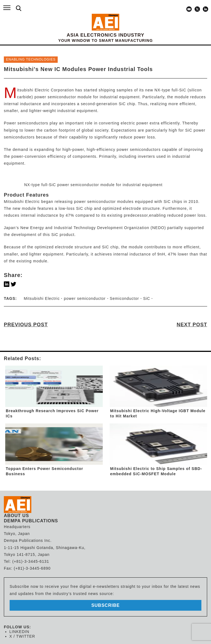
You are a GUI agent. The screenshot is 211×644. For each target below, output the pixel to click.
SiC (122, 104)
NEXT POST (192, 325)
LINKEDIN (19, 632)
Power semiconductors (26, 123)
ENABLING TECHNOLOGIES (31, 59)
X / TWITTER (22, 636)
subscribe (105, 605)
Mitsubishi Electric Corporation (45, 90)
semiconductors (19, 137)
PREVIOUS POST (26, 325)
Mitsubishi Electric (22, 202)
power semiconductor (85, 298)
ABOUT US (16, 516)
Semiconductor (124, 298)
